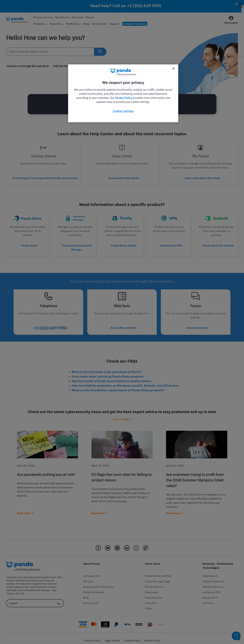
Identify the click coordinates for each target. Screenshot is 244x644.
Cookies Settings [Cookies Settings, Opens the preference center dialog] (123, 111)
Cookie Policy (124, 98)
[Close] (174, 68)
